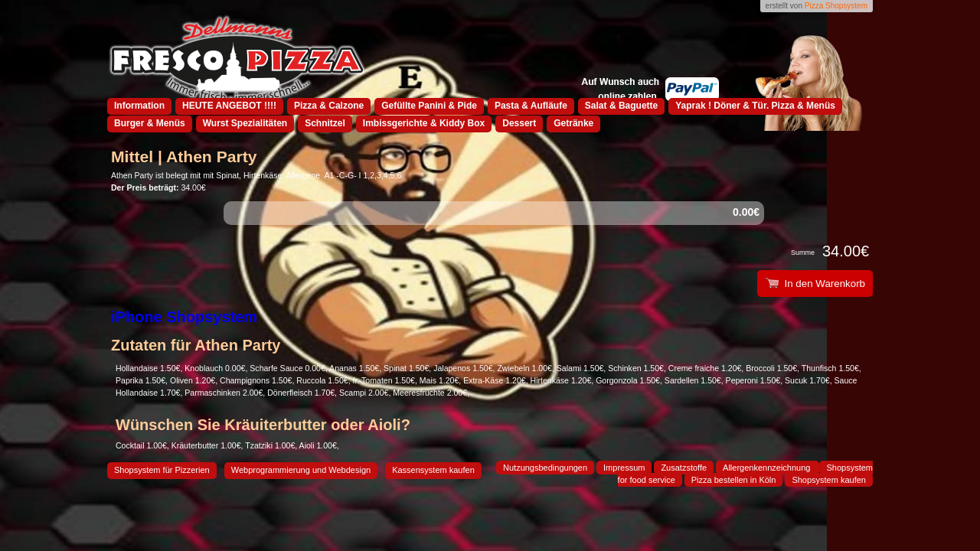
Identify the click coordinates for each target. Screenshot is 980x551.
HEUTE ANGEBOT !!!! (229, 106)
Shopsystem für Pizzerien (162, 470)
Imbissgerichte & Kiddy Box (424, 123)
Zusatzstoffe (684, 468)
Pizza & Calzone (329, 106)
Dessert (519, 123)
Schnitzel (325, 123)
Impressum (624, 468)
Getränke (573, 123)
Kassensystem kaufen (433, 470)
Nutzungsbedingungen (545, 468)
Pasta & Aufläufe (531, 106)
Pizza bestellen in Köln (734, 480)
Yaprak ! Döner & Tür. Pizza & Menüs (755, 106)
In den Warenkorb (815, 284)
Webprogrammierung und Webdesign (301, 470)
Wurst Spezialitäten (245, 123)
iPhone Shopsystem (184, 317)
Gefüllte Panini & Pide (429, 106)
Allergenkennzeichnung (768, 468)
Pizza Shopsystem (836, 6)
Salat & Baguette (621, 106)
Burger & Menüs (150, 123)
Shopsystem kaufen (829, 480)
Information (139, 106)
